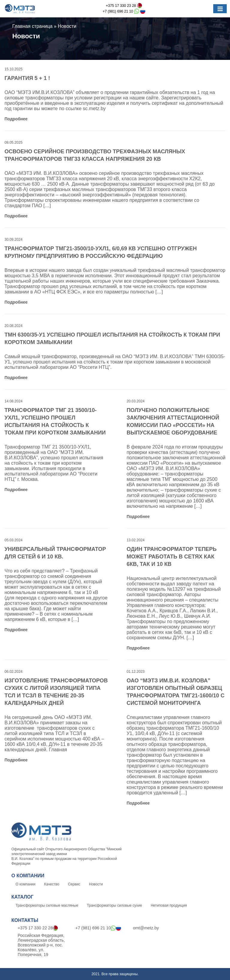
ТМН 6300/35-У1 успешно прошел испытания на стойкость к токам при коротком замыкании (112, 338)
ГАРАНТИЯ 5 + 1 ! (27, 78)
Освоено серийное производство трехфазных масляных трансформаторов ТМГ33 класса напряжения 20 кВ (95, 155)
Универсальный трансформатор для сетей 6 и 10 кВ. (55, 553)
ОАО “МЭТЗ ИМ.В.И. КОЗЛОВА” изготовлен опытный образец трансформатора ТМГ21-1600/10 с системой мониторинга (176, 692)
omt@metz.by (143, 928)
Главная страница (32, 26)
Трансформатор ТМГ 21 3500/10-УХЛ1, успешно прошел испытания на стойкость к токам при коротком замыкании (55, 421)
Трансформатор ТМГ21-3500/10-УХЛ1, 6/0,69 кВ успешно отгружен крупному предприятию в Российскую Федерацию (101, 252)
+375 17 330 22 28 (35, 928)
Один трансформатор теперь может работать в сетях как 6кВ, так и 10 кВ (172, 557)
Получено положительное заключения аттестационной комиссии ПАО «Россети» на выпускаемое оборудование (173, 421)
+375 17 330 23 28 (124, 6)
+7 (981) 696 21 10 (124, 12)
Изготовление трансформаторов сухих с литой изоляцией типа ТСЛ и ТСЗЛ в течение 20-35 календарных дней (56, 692)
